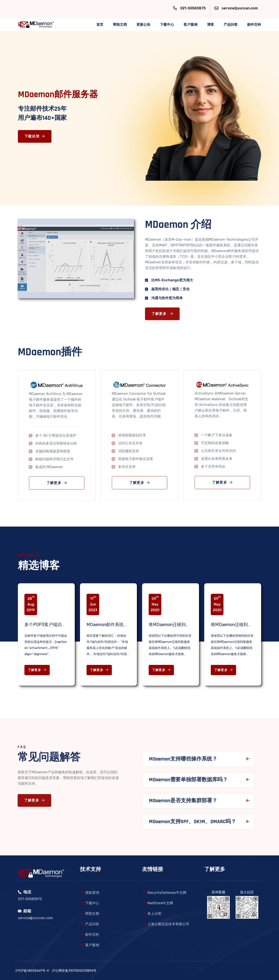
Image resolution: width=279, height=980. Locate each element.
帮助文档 (120, 25)
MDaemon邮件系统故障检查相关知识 (122, 625)
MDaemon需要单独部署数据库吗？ (188, 782)
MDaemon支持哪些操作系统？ (183, 761)
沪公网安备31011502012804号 (74, 971)
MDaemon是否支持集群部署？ (183, 803)
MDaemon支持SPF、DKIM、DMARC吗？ (192, 824)
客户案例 (191, 25)
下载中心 (167, 25)
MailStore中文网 (160, 903)
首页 (100, 25)
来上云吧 (154, 914)
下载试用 (35, 136)
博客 (211, 25)
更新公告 (143, 25)
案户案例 (92, 945)
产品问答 (231, 25)
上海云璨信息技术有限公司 (168, 924)
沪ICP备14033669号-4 (32, 971)
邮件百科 (254, 25)
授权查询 (92, 893)
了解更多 (165, 314)
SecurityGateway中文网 (167, 893)
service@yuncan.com (240, 8)
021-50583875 (193, 8)
